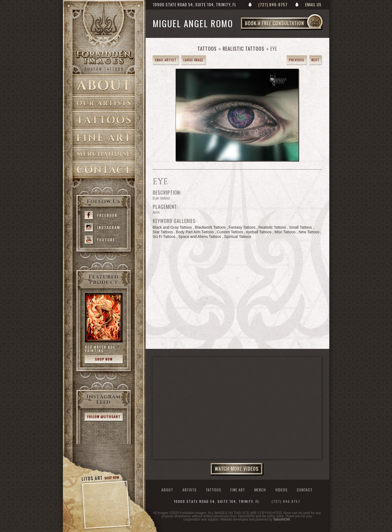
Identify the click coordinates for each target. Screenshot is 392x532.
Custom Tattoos (230, 232)
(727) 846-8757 (273, 4)
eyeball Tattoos (259, 232)
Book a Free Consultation (293, 30)
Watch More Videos (237, 469)
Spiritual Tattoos (238, 237)
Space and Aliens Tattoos (200, 237)
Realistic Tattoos (244, 49)
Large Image (193, 60)
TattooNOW (281, 519)
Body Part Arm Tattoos (195, 232)
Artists (104, 103)
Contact (104, 170)
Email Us (313, 4)
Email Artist (166, 60)
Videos (281, 490)
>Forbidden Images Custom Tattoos (104, 61)
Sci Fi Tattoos (164, 237)
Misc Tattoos (285, 232)
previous (297, 60)
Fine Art (104, 138)
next (315, 60)
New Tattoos (309, 232)
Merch (260, 490)
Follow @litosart (104, 417)
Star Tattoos (163, 232)
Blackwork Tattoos (210, 227)
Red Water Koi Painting (100, 349)
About (104, 85)
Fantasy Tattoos (242, 227)
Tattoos (104, 120)
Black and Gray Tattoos (172, 227)
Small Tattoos (301, 227)
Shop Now (104, 359)
